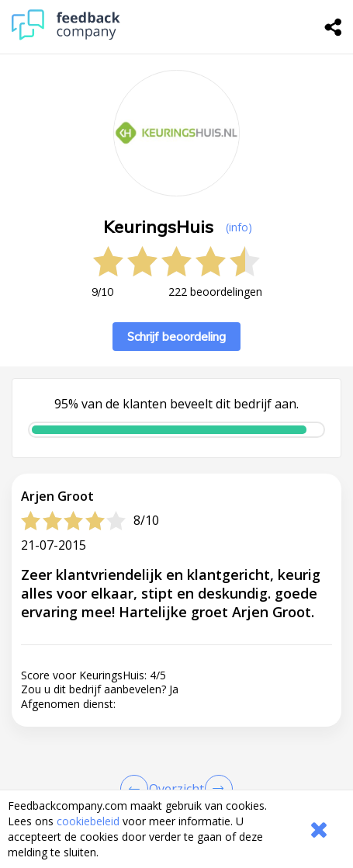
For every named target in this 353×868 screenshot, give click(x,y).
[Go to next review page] (216, 789)
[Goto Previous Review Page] (137, 789)
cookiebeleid (88, 821)
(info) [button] (239, 227)
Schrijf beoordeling (176, 337)
